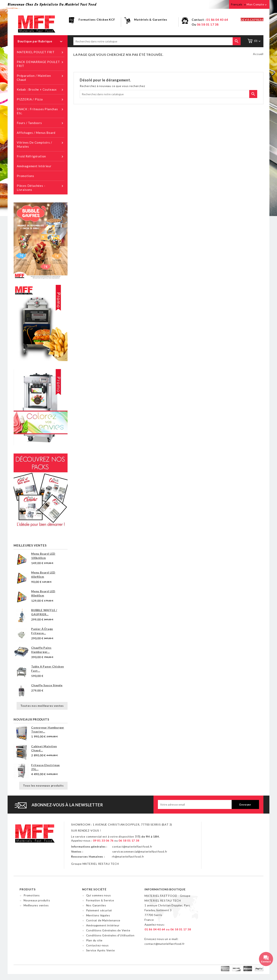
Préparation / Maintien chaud (41, 78)
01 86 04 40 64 (217, 20)
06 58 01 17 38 (208, 24)
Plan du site (94, 940)
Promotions (25, 176)
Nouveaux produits (37, 900)
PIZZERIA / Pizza (41, 99)
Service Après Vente (101, 950)
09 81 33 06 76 (103, 840)
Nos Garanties (96, 905)
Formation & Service (100, 900)
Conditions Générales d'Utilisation (110, 935)
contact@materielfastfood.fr (132, 846)
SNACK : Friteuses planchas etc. (41, 111)
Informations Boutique (165, 889)
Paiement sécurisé (99, 910)
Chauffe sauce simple (47, 685)
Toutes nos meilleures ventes (42, 706)
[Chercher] (157, 41)
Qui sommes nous (99, 895)
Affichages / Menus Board (36, 133)
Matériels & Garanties (151, 20)
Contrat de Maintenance (103, 920)
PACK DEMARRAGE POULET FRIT (41, 64)
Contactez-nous (97, 945)
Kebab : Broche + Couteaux (41, 90)
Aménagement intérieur (34, 166)
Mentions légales (98, 915)
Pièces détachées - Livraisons (41, 188)
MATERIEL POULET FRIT (41, 52)
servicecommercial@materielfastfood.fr (140, 851)
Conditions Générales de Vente (108, 930)
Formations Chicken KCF (97, 20)
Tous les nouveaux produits (43, 785)
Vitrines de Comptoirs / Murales (41, 144)
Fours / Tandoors (41, 123)
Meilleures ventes (36, 905)
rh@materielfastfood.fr (128, 856)
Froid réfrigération (41, 156)
